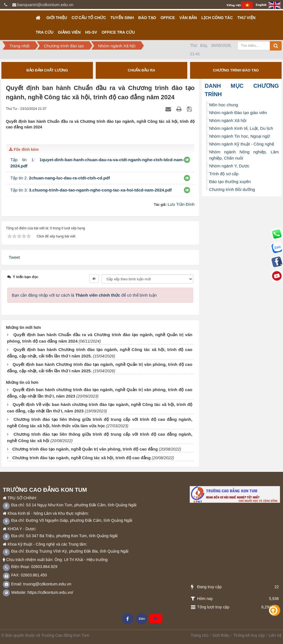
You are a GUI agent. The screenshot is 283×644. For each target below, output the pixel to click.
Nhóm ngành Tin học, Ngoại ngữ (239, 136)
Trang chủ (200, 635)
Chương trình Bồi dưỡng (232, 189)
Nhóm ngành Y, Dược (229, 166)
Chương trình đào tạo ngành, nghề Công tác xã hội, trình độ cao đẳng (81, 458)
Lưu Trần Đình (181, 204)
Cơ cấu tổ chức (89, 18)
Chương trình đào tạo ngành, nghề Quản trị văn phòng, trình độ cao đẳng (85, 449)
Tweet (14, 257)
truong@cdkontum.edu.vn (47, 584)
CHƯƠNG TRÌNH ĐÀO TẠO (236, 70)
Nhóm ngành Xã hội (228, 120)
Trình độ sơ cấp (224, 174)
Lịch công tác (217, 18)
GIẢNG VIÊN (69, 32)
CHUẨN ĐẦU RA (141, 70)
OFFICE (168, 18)
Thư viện (246, 18)
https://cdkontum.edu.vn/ (50, 592)
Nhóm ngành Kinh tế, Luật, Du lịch (241, 128)
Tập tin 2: (60, 178)
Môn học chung (224, 105)
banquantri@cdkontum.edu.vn (45, 5)
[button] (187, 160)
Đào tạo (147, 18)
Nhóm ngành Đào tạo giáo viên (238, 113)
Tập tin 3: (91, 190)
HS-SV (91, 32)
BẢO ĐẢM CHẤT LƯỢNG (47, 70)
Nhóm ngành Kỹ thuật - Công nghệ (242, 144)
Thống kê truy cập (249, 635)
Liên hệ (275, 635)
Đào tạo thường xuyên (230, 182)
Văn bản (188, 18)
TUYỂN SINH (122, 18)
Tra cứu (44, 32)
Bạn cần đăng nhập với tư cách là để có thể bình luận (84, 295)
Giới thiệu (57, 18)
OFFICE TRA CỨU (118, 32)
